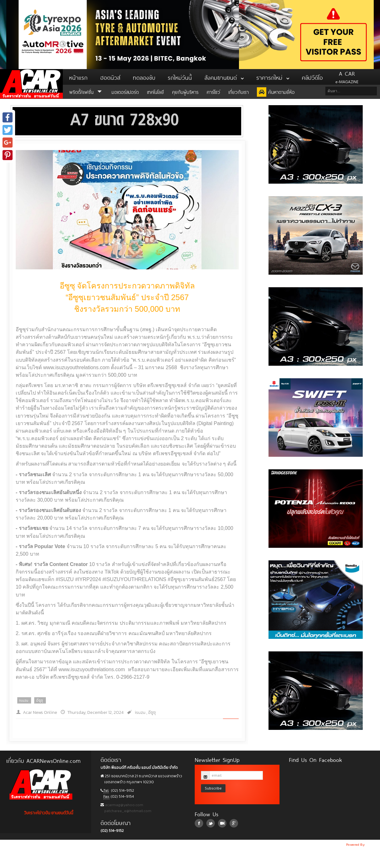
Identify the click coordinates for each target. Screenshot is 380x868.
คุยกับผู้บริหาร (185, 92)
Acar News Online (40, 712)
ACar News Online (31, 84)
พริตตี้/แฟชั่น (86, 92)
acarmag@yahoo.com (124, 805)
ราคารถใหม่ (273, 77)
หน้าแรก (78, 77)
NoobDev (373, 844)
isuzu (24, 700)
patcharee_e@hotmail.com (127, 811)
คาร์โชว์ (213, 92)
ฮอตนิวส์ (110, 77)
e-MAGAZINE (347, 77)
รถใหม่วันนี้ (180, 77)
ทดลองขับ (144, 77)
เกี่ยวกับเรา (239, 92)
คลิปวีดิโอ (312, 77)
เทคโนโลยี (155, 92)
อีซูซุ (40, 700)
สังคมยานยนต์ (224, 77)
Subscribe (213, 788)
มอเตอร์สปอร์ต (125, 92)
